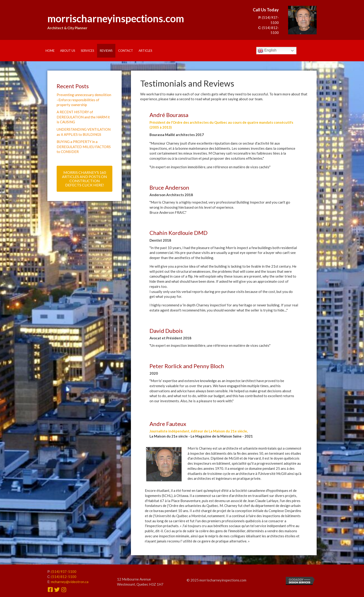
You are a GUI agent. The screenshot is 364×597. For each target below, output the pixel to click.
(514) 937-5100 (64, 571)
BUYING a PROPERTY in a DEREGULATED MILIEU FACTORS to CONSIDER (84, 147)
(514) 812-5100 (64, 577)
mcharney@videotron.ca (70, 582)
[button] (84, 179)
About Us (68, 51)
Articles (145, 51)
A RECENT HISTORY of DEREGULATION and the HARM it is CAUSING (83, 117)
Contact (126, 51)
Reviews (106, 51)
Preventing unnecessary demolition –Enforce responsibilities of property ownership (84, 100)
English (267, 51)
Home (50, 51)
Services (88, 51)
